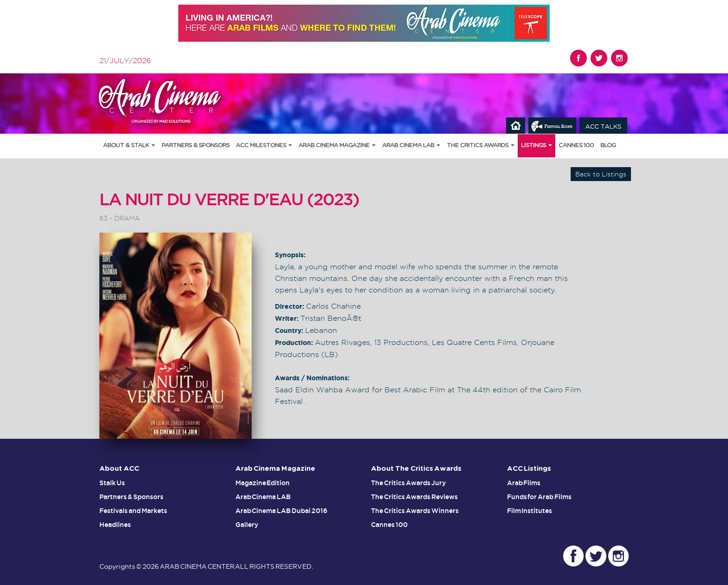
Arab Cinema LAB (411, 146)
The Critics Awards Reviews (414, 497)
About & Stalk (129, 146)
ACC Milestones (264, 146)
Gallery (247, 525)
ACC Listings (529, 469)
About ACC (119, 469)
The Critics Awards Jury (408, 483)
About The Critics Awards (416, 469)
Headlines (115, 525)
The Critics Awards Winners (415, 511)
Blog (608, 146)
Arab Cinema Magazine (337, 146)
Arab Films (524, 483)
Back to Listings (601, 174)
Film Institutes (530, 511)
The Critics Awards (481, 146)
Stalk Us (112, 483)
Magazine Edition (263, 483)
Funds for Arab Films (539, 497)
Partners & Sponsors (195, 146)
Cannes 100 (576, 146)
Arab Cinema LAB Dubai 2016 (282, 511)
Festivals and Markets (133, 511)
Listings (536, 146)
